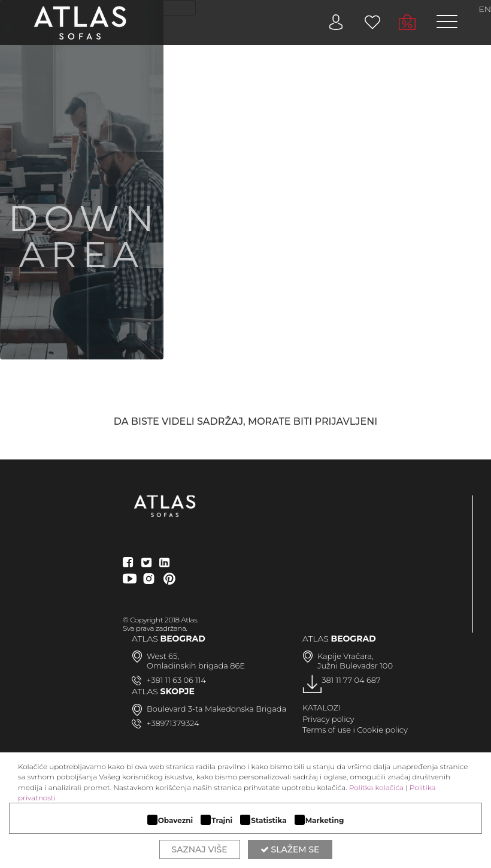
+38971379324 (173, 723)
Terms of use (327, 730)
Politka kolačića (376, 787)
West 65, (163, 656)
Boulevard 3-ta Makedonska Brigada (216, 709)
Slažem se (290, 849)
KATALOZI (322, 707)
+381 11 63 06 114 (176, 680)
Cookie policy (382, 730)
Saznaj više (200, 849)
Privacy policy (328, 719)
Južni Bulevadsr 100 (355, 666)
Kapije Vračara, (345, 656)
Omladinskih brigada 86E (196, 666)
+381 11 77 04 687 (349, 680)
